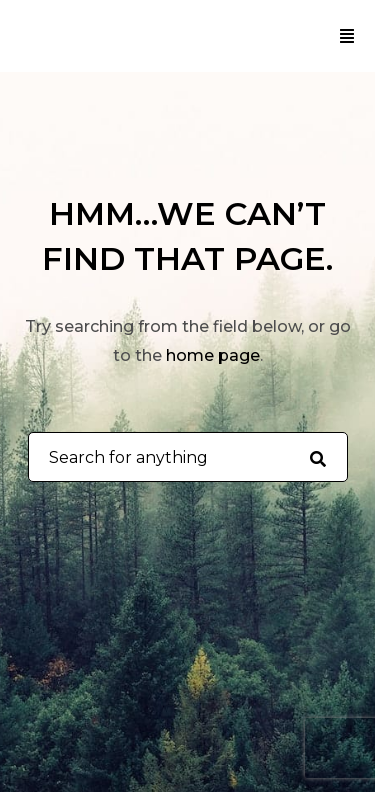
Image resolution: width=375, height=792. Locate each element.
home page (213, 355)
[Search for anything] (317, 458)
